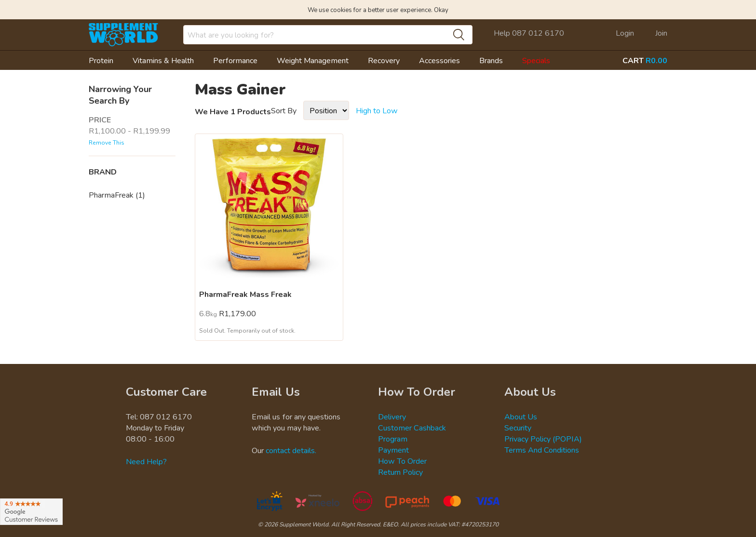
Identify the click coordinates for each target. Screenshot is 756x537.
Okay (441, 10)
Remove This (107, 142)
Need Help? (146, 461)
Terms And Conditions (542, 450)
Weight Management (313, 60)
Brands (491, 60)
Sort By (284, 110)
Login (625, 33)
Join (661, 33)
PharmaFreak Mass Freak (245, 294)
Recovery (384, 60)
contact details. (291, 450)
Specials (536, 60)
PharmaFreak (117, 195)
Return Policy (400, 472)
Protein (101, 60)
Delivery (392, 416)
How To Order (402, 461)
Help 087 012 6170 (529, 33)
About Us (521, 416)
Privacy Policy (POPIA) (543, 439)
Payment (393, 450)
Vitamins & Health (163, 60)
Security (518, 428)
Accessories (439, 60)
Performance (235, 60)
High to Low (377, 110)
